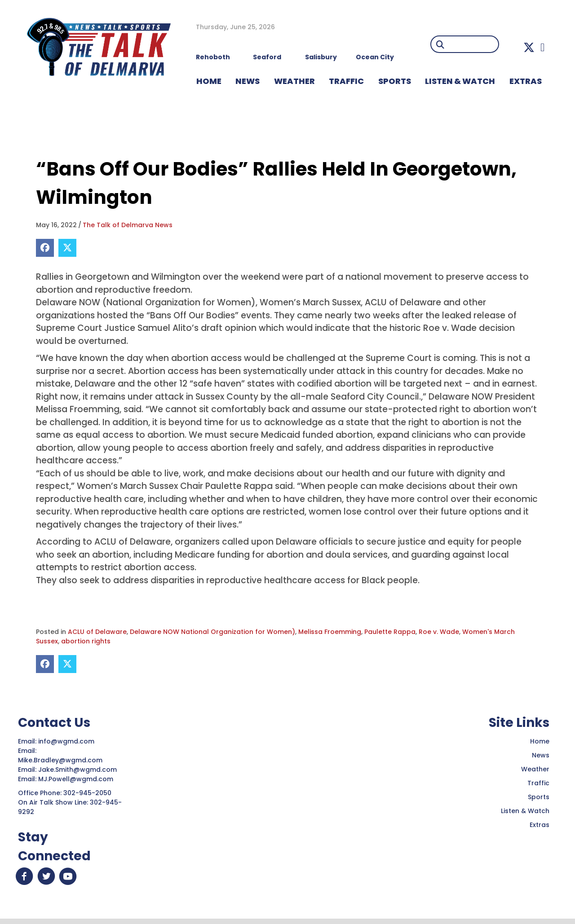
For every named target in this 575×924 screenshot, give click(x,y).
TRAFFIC (346, 81)
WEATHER (294, 81)
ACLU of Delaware (97, 632)
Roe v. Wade (439, 632)
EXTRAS (526, 81)
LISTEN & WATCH (460, 81)
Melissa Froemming (330, 632)
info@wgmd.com (67, 741)
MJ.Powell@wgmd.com (77, 779)
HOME (209, 81)
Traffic (538, 783)
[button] (529, 47)
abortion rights (86, 641)
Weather (535, 769)
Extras (540, 825)
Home (540, 741)
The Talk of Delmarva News (128, 225)
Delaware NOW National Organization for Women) (212, 632)
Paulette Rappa (390, 632)
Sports (395, 81)
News (541, 755)
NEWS (248, 81)
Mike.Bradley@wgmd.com (60, 760)
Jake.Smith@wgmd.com (78, 770)
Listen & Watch (525, 811)
